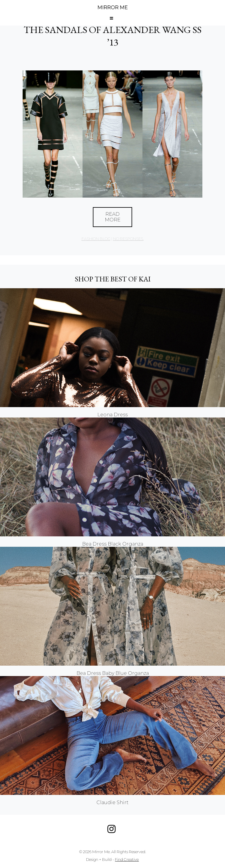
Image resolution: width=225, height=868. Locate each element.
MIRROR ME (112, 8)
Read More (113, 217)
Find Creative (127, 860)
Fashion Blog (96, 239)
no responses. (128, 239)
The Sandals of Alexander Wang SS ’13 (113, 36)
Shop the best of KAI (113, 279)
